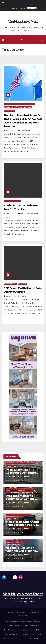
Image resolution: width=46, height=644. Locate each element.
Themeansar (23, 616)
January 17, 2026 (15, 477)
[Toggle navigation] (42, 40)
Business (37, 621)
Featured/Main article (12, 104)
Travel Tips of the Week (12, 201)
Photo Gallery (10, 634)
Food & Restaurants (11, 630)
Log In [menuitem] (3, 3)
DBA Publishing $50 (22, 625)
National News (11, 515)
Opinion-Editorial (36, 630)
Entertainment (11, 541)
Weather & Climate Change (32, 639)
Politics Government (25, 107)
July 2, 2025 (11, 131)
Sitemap (26, 634)
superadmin (24, 131)
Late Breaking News (28, 104)
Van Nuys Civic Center (12, 639)
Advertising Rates (26, 621)
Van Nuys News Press (23, 22)
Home (8, 621)
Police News (22, 284)
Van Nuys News (9, 111)
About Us (15, 621)
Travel (39, 634)
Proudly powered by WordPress (15, 613)
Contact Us (9, 625)
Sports (33, 634)
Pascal (22, 296)
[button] (22, 40)
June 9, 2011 (11, 296)
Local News (24, 630)
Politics (19, 634)
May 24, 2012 (11, 213)
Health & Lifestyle (10, 284)
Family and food (12, 489)
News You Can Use (10, 107)
